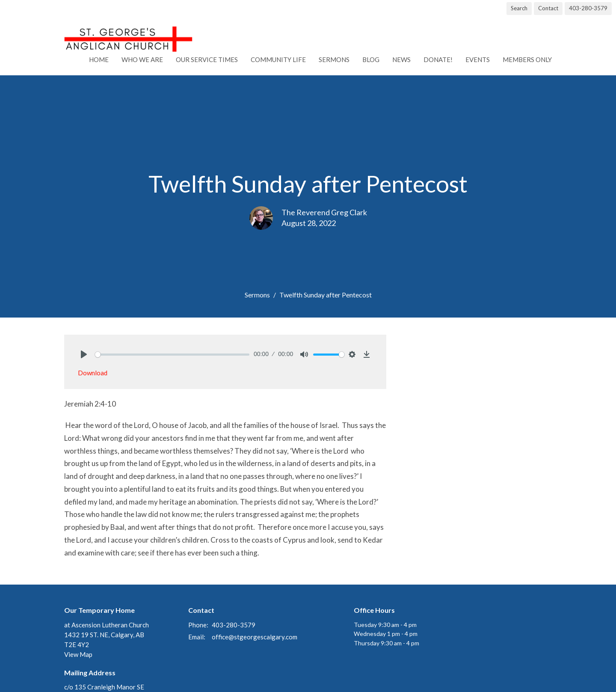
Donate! (438, 59)
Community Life (278, 59)
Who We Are (142, 59)
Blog (371, 59)
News (401, 59)
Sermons (334, 59)
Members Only (527, 59)
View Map (78, 654)
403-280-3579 (588, 8)
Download (93, 373)
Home (99, 59)
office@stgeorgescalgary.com (255, 637)
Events (478, 59)
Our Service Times (207, 59)
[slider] (172, 355)
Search (519, 8)
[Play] (84, 354)
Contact (548, 8)
